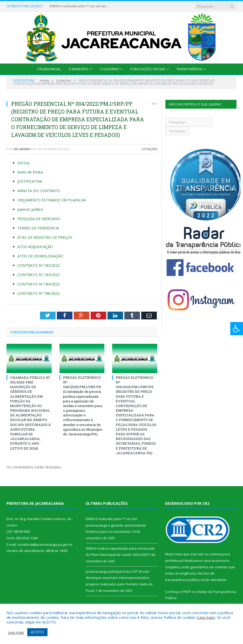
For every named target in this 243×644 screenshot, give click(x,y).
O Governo (109, 69)
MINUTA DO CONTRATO (39, 191)
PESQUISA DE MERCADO (39, 219)
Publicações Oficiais (148, 69)
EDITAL (24, 163)
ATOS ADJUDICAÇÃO (35, 247)
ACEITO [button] (37, 632)
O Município (79, 69)
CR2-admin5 (22, 149)
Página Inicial (49, 69)
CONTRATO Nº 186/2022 (39, 293)
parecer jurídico (30, 209)
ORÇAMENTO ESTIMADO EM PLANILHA (52, 200)
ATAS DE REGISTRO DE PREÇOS (45, 237)
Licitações (149, 149)
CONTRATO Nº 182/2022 (39, 265)
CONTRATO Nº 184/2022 (39, 284)
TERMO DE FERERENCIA (38, 228)
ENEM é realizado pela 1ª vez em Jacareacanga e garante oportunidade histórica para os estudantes (81, 6)
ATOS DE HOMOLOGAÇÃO (40, 256)
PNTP (187, 592)
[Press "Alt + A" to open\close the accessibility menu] (237, 329)
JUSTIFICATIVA (30, 181)
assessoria (220, 561)
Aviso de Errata (30, 172)
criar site (197, 554)
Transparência (189, 69)
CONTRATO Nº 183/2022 (39, 275)
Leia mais (206, 617)
